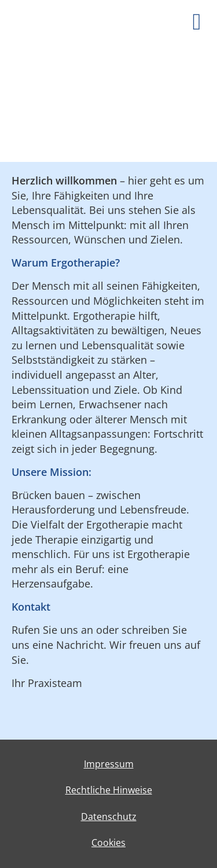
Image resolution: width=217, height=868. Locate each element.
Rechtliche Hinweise (109, 790)
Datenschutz (109, 817)
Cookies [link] (108, 843)
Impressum (109, 764)
